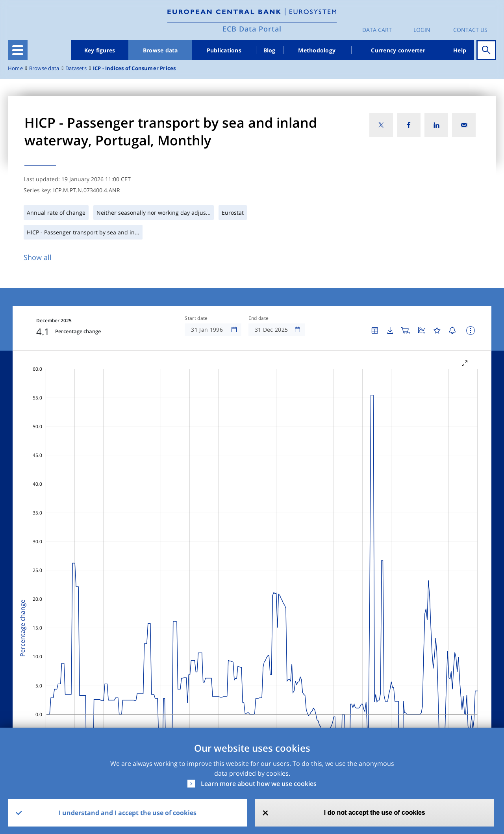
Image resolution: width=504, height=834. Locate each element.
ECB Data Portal (252, 29)
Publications (224, 50)
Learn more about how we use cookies (259, 784)
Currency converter (398, 50)
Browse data (160, 50)
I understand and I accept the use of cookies (128, 813)
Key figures (100, 50)
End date (259, 318)
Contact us (470, 30)
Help (460, 50)
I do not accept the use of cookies (375, 813)
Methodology (317, 50)
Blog (270, 50)
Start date (196, 318)
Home (15, 68)
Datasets (76, 68)
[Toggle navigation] (18, 50)
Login (422, 30)
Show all (38, 257)
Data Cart (377, 30)
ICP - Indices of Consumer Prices (134, 68)
